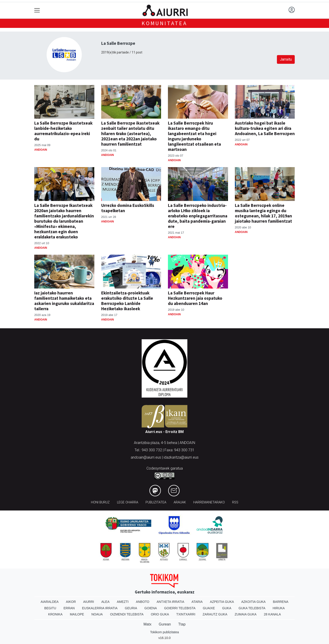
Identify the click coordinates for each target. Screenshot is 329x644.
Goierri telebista (180, 608)
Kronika (55, 614)
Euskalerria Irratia (100, 608)
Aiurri (89, 602)
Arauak (180, 502)
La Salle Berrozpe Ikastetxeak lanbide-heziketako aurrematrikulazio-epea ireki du (63, 131)
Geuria (131, 608)
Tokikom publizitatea (164, 632)
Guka (227, 608)
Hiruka (279, 608)
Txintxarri (186, 614)
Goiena (151, 608)
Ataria (197, 602)
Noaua (97, 614)
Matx (147, 624)
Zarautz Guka (215, 614)
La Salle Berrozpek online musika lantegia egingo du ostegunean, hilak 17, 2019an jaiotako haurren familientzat (263, 213)
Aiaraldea (50, 602)
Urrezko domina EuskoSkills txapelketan (128, 208)
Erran (69, 608)
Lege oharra (128, 502)
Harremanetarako (209, 502)
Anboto (143, 602)
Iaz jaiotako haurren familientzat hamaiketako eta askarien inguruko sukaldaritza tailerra (64, 301)
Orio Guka (160, 614)
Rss (235, 502)
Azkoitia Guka (253, 602)
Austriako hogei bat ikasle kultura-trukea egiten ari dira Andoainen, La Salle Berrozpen (265, 128)
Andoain (41, 150)
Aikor (71, 602)
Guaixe (209, 608)
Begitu (50, 608)
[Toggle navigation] (37, 10)
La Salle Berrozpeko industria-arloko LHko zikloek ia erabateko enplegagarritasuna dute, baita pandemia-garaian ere (198, 216)
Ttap (182, 624)
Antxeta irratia (171, 602)
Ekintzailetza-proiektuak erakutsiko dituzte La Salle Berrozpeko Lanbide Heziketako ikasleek (127, 301)
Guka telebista (252, 608)
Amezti (123, 602)
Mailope (77, 614)
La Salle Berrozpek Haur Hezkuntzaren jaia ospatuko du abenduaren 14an (195, 298)
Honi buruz (100, 502)
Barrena (281, 602)
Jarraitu (286, 59)
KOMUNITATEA (164, 23)
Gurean (165, 624)
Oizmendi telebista (127, 614)
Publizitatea (156, 502)
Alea (105, 602)
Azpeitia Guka (222, 602)
